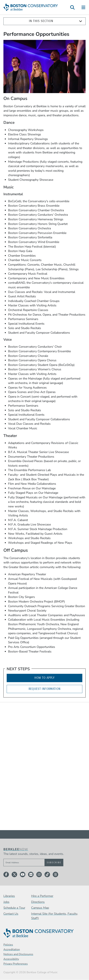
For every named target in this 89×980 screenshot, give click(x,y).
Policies (8, 945)
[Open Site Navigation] (84, 7)
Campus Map (40, 908)
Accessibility (11, 959)
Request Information (45, 689)
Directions (38, 902)
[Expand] (81, 21)
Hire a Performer (42, 896)
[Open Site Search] (72, 7)
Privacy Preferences (16, 964)
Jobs (6, 902)
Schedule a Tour (14, 908)
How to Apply (44, 678)
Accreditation (12, 949)
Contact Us (11, 914)
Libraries (9, 896)
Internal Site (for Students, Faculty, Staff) (55, 916)
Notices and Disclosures (18, 954)
